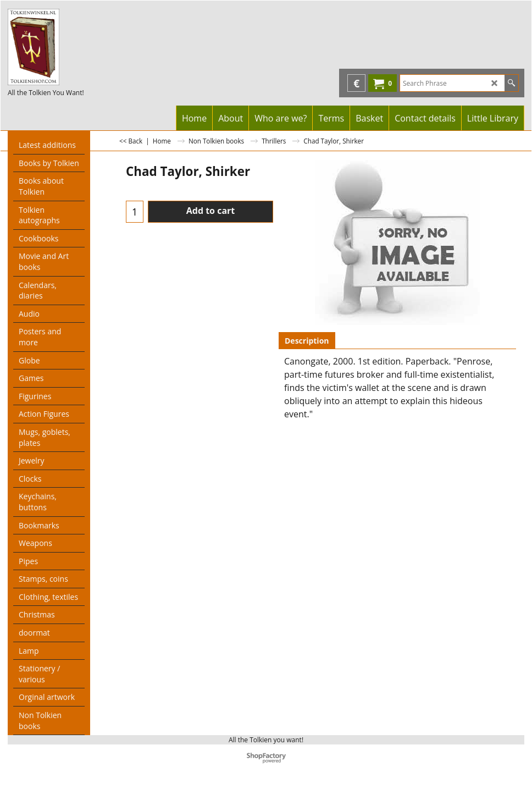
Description (307, 341)
